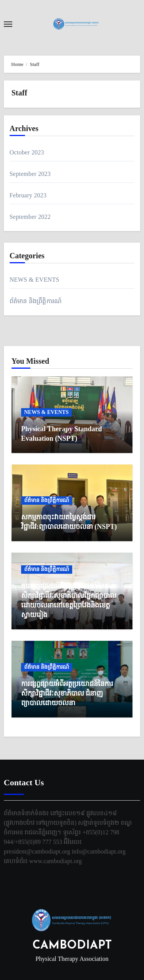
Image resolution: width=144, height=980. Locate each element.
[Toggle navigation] (8, 24)
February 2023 (28, 195)
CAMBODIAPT (72, 946)
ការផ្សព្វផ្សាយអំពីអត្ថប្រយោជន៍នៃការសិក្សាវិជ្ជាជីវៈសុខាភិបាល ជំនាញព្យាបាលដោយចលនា (67, 693)
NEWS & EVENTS (35, 280)
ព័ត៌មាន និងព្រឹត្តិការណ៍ (36, 301)
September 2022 (30, 217)
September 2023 (30, 174)
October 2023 (27, 152)
